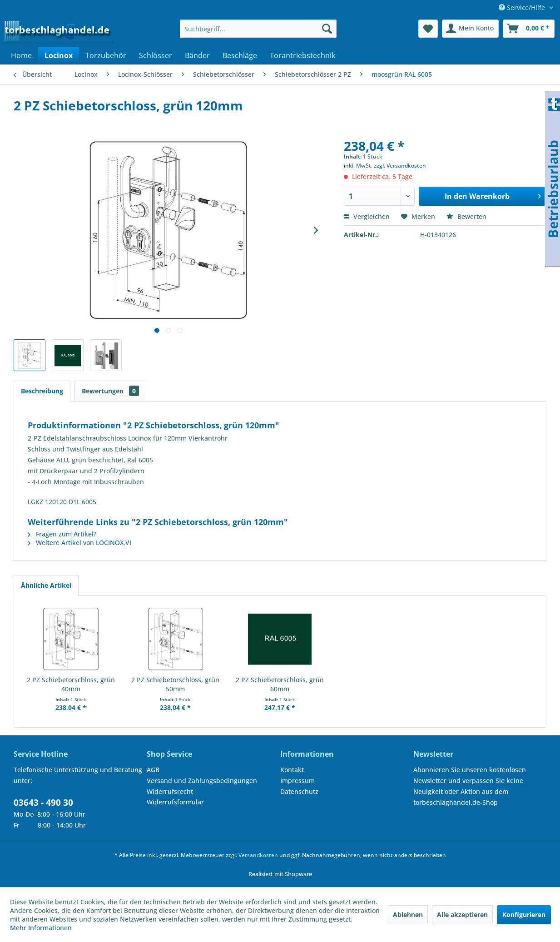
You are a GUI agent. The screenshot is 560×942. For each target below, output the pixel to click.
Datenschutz (299, 791)
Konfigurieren (524, 915)
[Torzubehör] (106, 55)
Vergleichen (367, 216)
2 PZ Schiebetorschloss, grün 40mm (71, 684)
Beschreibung (42, 391)
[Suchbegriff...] (258, 29)
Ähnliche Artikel (46, 585)
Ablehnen (408, 915)
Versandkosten (258, 855)
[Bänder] (197, 55)
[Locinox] (59, 55)
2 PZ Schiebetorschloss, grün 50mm (175, 684)
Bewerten (466, 216)
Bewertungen (110, 391)
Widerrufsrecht (170, 791)
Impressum (297, 781)
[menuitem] (258, 29)
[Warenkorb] (529, 29)
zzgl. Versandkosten (400, 166)
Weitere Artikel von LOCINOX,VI (79, 543)
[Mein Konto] (470, 29)
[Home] (21, 55)
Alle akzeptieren (462, 915)
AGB (153, 770)
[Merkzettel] (428, 29)
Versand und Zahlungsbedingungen (202, 781)
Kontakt (292, 770)
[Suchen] (327, 29)
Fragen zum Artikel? (62, 534)
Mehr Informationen (41, 928)
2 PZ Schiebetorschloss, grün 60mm (280, 684)
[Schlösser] (156, 55)
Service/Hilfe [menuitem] (523, 7)
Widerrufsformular (175, 802)
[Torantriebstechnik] (303, 55)
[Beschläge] (240, 55)
